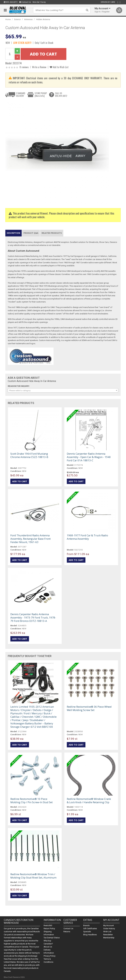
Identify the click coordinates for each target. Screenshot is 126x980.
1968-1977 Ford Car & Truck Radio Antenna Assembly (87, 537)
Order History (109, 928)
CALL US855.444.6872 (61, 95)
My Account (109, 925)
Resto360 (48, 925)
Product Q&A (31, 233)
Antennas (28, 19)
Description (13, 233)
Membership (109, 938)
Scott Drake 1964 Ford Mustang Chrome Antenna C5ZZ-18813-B (29, 455)
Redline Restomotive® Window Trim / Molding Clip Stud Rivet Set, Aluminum (33, 876)
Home (8, 19)
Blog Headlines (90, 935)
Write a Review (39, 67)
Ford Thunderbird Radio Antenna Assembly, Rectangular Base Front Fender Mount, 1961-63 (31, 539)
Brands (86, 925)
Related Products (52, 233)
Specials (87, 932)
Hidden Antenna (43, 19)
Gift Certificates (90, 928)
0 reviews (24, 67)
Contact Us (25, 2)
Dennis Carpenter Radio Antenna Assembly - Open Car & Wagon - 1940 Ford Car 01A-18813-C (89, 457)
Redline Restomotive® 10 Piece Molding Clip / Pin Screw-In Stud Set (32, 801)
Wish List (107, 932)
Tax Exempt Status (52, 938)
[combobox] (63, 390)
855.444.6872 (11, 2)
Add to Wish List (59, 67)
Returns (67, 932)
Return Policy (49, 928)
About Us (48, 947)
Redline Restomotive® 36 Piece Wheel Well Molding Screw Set (89, 708)
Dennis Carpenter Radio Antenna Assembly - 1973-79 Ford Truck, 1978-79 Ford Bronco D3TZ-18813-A (33, 618)
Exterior (17, 19)
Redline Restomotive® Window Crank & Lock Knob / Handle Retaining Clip (89, 801)
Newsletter (108, 935)
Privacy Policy (49, 956)
